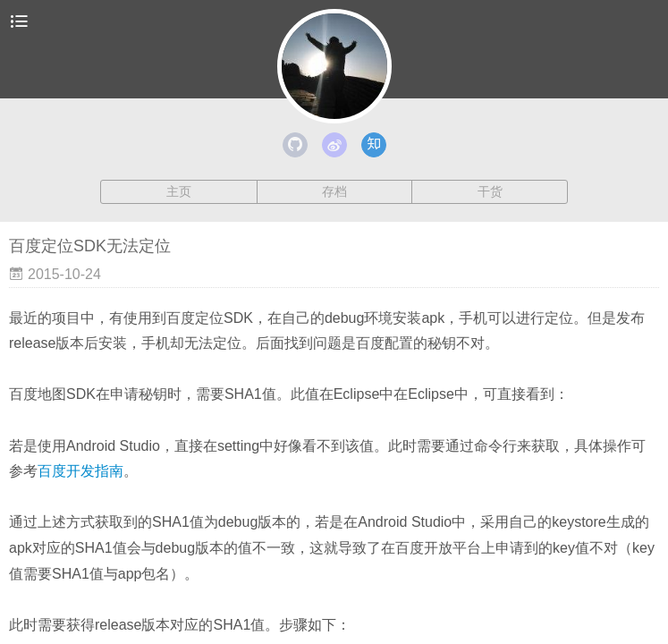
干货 (490, 191)
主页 (179, 191)
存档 (334, 191)
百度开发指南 (80, 471)
